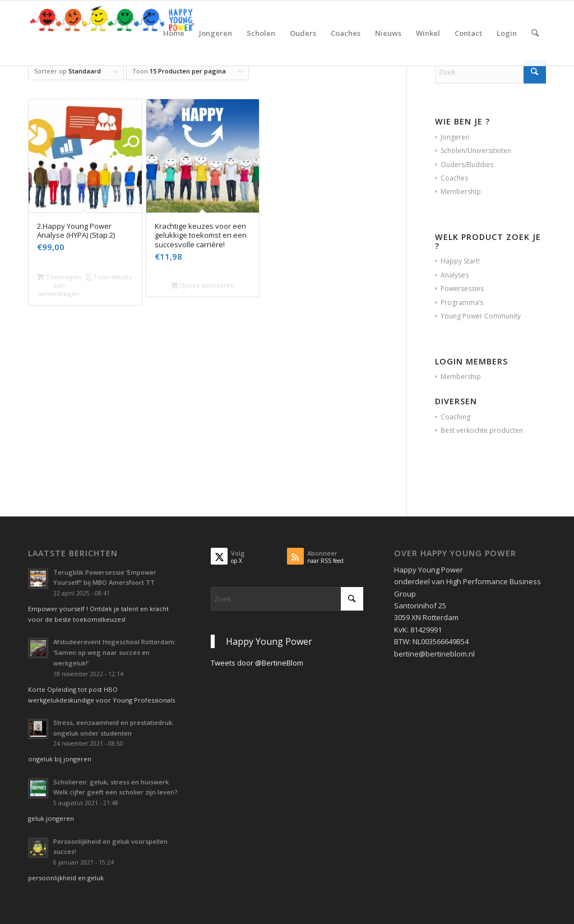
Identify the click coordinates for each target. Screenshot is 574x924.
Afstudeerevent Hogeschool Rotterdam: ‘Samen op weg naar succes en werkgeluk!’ (115, 652)
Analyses (455, 275)
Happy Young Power (269, 641)
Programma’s (462, 302)
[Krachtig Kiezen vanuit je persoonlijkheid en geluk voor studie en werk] (112, 33)
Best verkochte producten (482, 430)
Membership (461, 191)
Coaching (455, 417)
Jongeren (455, 137)
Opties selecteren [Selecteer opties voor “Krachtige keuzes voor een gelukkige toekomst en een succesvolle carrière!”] (203, 286)
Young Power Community (481, 316)
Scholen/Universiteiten (476, 151)
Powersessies (462, 288)
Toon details (109, 278)
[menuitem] (174, 33)
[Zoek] (535, 33)
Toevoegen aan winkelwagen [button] (59, 285)
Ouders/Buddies (467, 165)
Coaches (454, 178)
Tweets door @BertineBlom (257, 663)
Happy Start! (460, 261)
